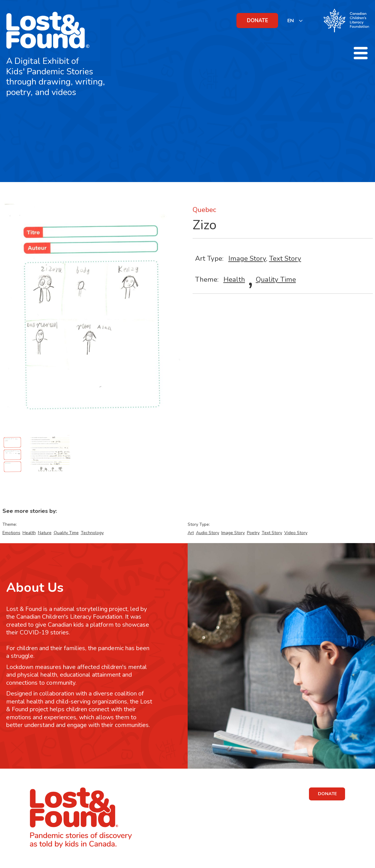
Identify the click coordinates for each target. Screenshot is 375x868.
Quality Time (276, 279)
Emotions (11, 533)
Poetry (253, 533)
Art (191, 533)
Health (234, 279)
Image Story (247, 258)
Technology (92, 533)
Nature (45, 533)
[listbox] (295, 21)
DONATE (258, 21)
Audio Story (208, 533)
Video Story (296, 533)
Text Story (285, 258)
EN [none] (291, 21)
